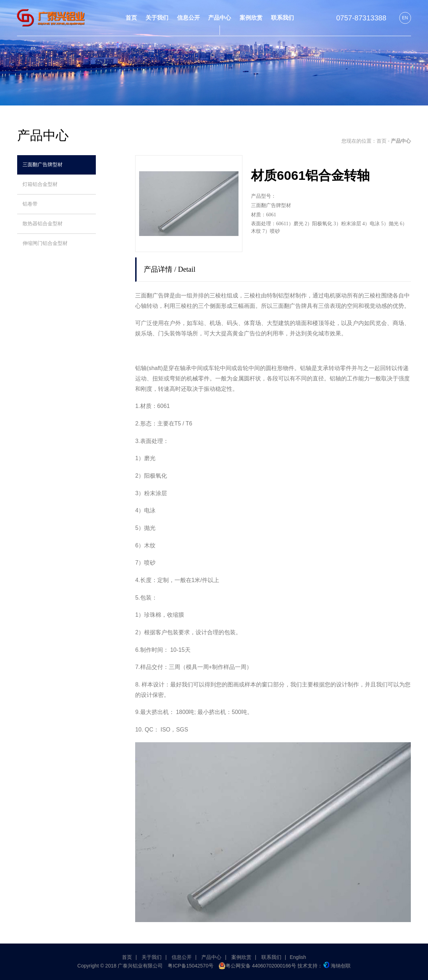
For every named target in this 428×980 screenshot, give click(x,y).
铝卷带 (30, 204)
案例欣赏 (241, 957)
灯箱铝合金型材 (40, 184)
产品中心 (211, 957)
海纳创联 (337, 966)
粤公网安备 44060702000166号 (257, 966)
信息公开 (182, 957)
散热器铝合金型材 (43, 224)
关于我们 (152, 957)
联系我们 (271, 957)
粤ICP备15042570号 (191, 966)
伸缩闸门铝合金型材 (45, 243)
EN (405, 18)
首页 (382, 141)
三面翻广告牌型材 (43, 165)
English (298, 957)
